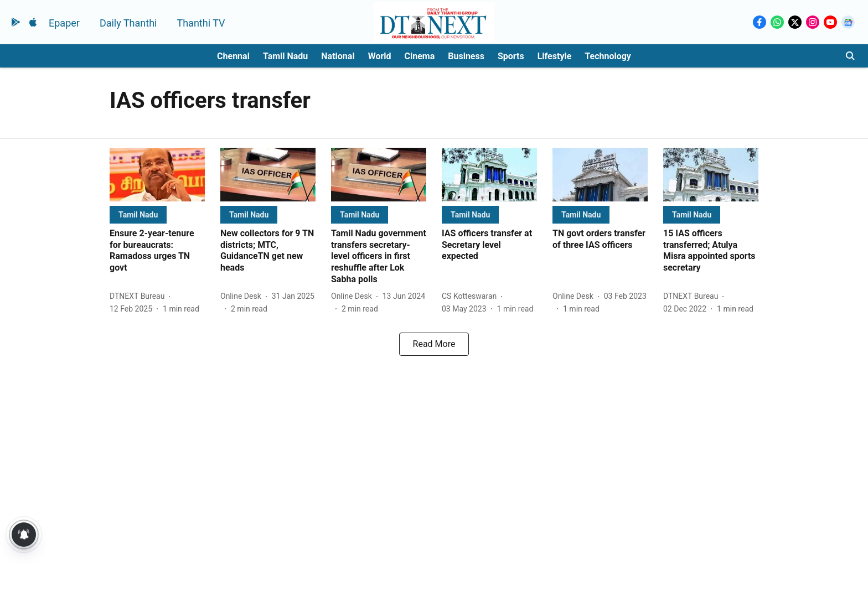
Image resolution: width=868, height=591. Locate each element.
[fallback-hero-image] (157, 175)
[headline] (157, 251)
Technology (608, 56)
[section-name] (138, 214)
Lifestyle (555, 56)
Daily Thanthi (128, 23)
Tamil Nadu (285, 56)
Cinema (420, 56)
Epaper (64, 23)
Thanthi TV (201, 23)
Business (466, 56)
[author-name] (139, 296)
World (380, 56)
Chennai (233, 56)
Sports (511, 56)
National (338, 56)
